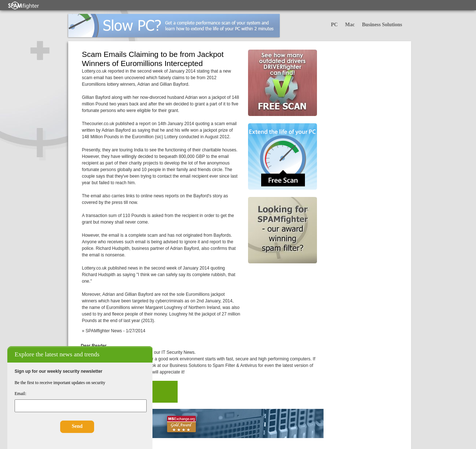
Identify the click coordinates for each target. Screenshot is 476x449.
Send (77, 426)
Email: (20, 394)
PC (334, 25)
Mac (350, 25)
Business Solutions (382, 25)
